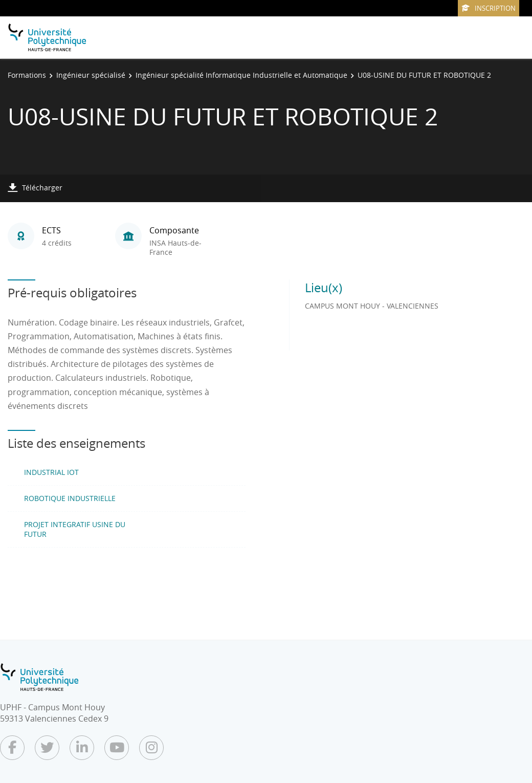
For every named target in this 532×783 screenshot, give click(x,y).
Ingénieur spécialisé (91, 75)
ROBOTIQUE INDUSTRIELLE (70, 498)
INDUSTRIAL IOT (51, 472)
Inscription (489, 8)
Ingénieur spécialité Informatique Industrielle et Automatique (241, 75)
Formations (27, 75)
